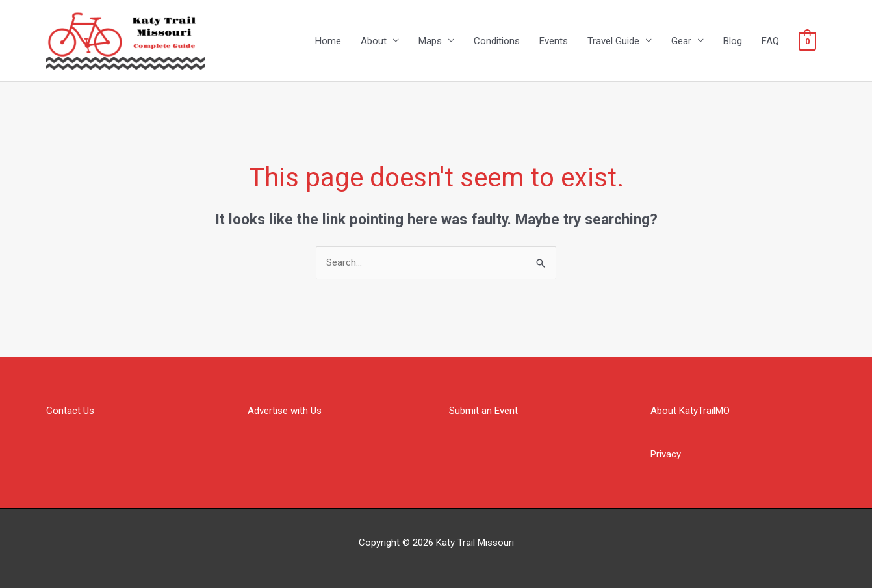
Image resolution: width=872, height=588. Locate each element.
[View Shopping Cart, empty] (807, 41)
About (374, 41)
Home (328, 41)
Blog (733, 41)
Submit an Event (483, 411)
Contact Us (70, 411)
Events (554, 41)
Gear (681, 41)
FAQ (770, 41)
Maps (430, 41)
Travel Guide (613, 41)
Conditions (497, 41)
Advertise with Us (285, 411)
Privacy (666, 454)
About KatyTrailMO (690, 411)
